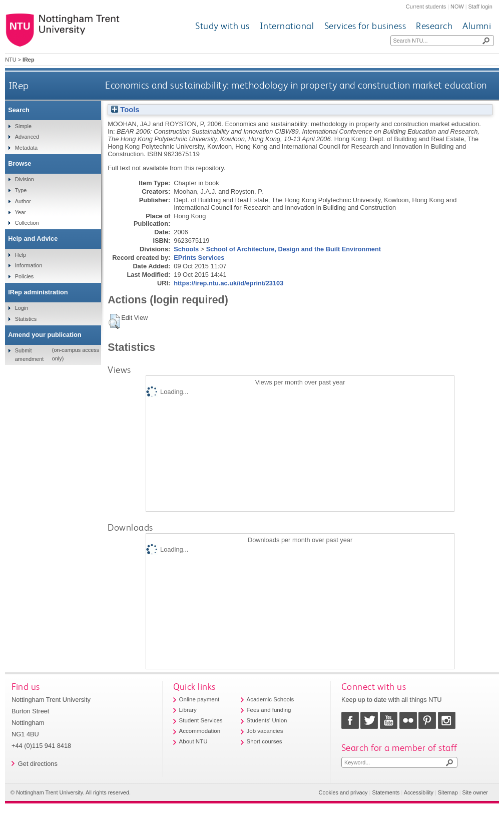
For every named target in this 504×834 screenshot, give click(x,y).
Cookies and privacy (343, 792)
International (287, 26)
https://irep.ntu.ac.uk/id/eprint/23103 (228, 283)
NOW (457, 7)
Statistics (26, 319)
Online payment (199, 699)
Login (22, 308)
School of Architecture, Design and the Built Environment (294, 249)
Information (29, 265)
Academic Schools (271, 699)
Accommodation (200, 731)
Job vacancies (265, 731)
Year (21, 212)
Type (21, 190)
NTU (11, 60)
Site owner (475, 792)
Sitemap (448, 792)
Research (434, 26)
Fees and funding (269, 710)
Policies (24, 276)
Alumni (477, 26)
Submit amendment (29, 354)
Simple (23, 126)
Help (21, 255)
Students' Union (267, 720)
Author (23, 201)
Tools (125, 110)
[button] (114, 321)
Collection (27, 223)
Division (25, 179)
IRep (19, 85)
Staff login (480, 7)
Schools (186, 249)
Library (188, 710)
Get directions (38, 764)
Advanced (27, 137)
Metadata (26, 148)
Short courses (265, 741)
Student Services (201, 720)
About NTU (193, 741)
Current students (426, 7)
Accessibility (419, 792)
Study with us (222, 26)
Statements (386, 792)
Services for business (365, 26)
